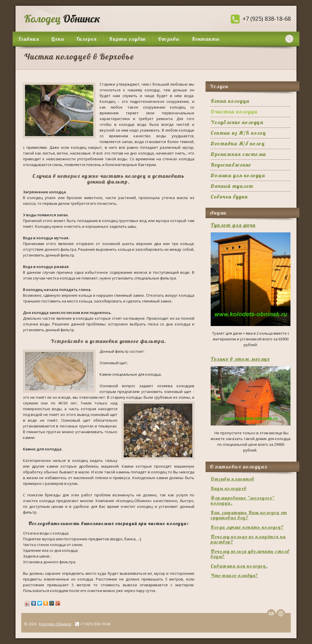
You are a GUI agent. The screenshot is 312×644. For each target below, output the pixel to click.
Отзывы (169, 39)
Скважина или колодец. (239, 566)
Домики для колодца (238, 175)
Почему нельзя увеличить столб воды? (250, 554)
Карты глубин (128, 39)
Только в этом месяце (240, 359)
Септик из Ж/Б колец (239, 133)
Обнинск (61, 19)
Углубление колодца (237, 122)
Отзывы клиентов (233, 479)
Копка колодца (230, 101)
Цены (58, 39)
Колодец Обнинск (55, 624)
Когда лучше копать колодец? (247, 527)
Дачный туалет (232, 186)
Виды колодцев (229, 488)
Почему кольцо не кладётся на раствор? (248, 539)
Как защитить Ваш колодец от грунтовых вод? (249, 515)
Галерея (87, 39)
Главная (29, 39)
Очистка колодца (234, 112)
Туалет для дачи (233, 225)
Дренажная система (239, 154)
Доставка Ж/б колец (238, 143)
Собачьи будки (229, 197)
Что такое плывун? (235, 575)
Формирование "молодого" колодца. (243, 500)
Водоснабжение (231, 165)
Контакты (206, 39)
